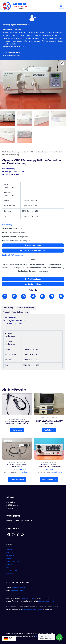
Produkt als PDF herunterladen (13, 255)
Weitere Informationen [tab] (26, 308)
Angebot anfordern (13, 561)
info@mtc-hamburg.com (47, 601)
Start (4, 152)
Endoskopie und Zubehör (21, 152)
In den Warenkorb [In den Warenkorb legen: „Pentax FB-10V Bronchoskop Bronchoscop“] (17, 480)
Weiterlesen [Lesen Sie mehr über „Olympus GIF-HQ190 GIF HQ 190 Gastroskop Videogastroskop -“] (17, 430)
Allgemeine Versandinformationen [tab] (16, 312)
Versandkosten (24, 472)
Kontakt (9, 558)
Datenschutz (11, 573)
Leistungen (10, 555)
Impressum (10, 567)
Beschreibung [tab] (8, 308)
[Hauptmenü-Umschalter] (61, 6)
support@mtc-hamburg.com (32, 610)
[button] (62, 63)
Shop (9, 152)
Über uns (10, 552)
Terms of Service (12, 570)
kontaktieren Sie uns (28, 598)
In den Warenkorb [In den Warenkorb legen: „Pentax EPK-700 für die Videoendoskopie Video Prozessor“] (49, 480)
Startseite (10, 549)
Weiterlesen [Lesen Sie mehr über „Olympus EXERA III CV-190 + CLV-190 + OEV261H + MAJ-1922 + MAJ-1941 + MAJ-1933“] (49, 430)
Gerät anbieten (12, 564)
